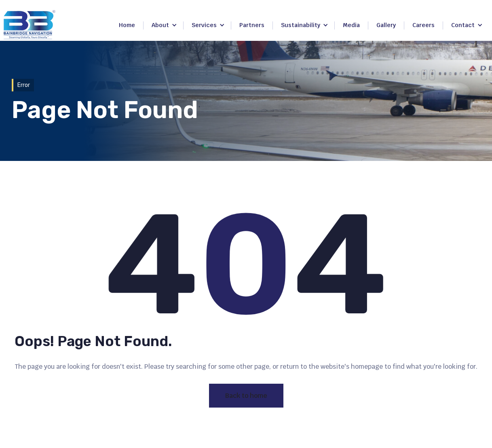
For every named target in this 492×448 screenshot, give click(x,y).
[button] (164, 25)
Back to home (246, 396)
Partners (252, 25)
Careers (423, 25)
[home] (30, 25)
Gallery (386, 25)
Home (127, 25)
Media (351, 25)
